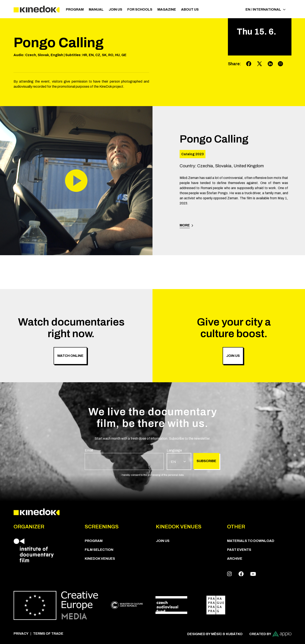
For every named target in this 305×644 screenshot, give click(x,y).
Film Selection (99, 550)
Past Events (239, 550)
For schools (140, 9)
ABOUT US (190, 9)
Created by (270, 634)
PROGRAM (75, 9)
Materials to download (251, 541)
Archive (235, 559)
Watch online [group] (70, 356)
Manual (96, 9)
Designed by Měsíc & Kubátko (215, 634)
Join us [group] (233, 356)
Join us (115, 9)
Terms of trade (48, 634)
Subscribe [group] (206, 461)
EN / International (265, 9)
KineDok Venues (100, 559)
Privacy (21, 634)
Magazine (167, 9)
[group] (124, 459)
